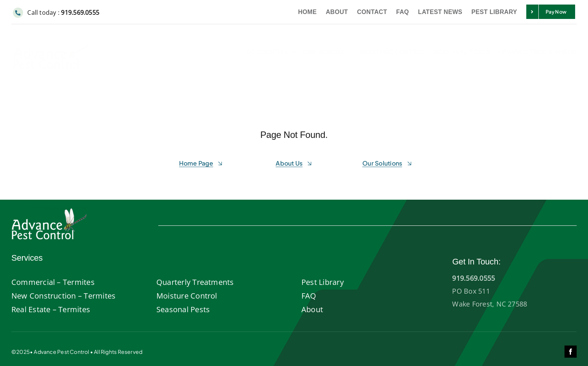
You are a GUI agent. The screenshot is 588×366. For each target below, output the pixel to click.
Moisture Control (187, 296)
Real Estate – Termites (51, 309)
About (312, 309)
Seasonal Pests (183, 309)
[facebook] (571, 352)
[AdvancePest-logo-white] (49, 211)
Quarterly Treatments (195, 282)
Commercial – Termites (53, 282)
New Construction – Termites (63, 296)
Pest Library (323, 282)
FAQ (309, 296)
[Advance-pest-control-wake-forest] (51, 37)
